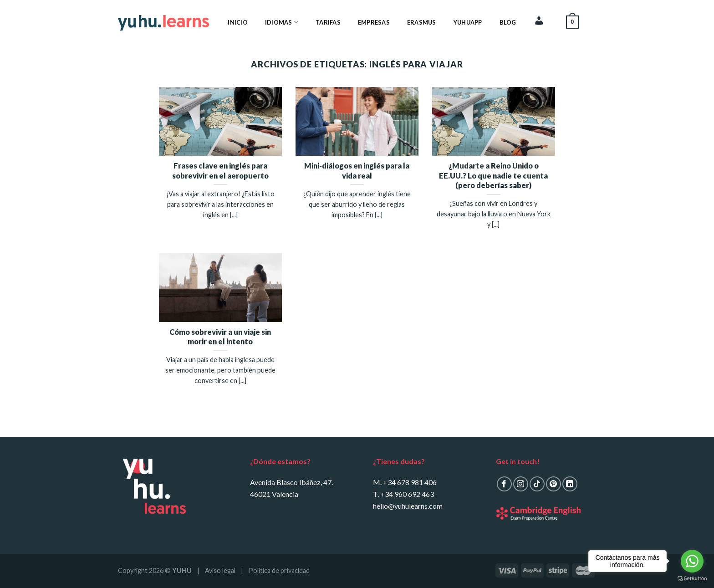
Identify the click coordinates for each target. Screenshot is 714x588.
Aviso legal (220, 570)
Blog (508, 22)
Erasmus (422, 22)
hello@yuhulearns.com (408, 506)
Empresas (374, 22)
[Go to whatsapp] (692, 561)
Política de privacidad (279, 570)
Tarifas (328, 22)
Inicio (238, 22)
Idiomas (282, 22)
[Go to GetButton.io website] (692, 579)
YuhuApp (468, 22)
